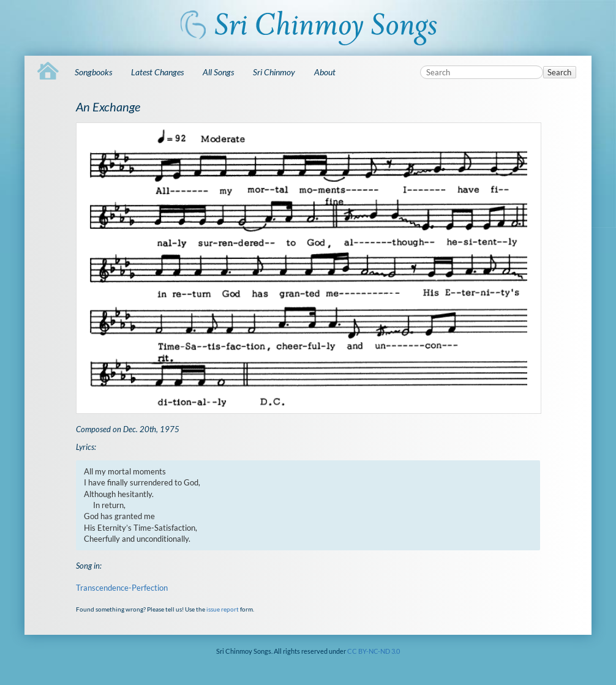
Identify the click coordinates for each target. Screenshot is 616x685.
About (325, 72)
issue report (223, 609)
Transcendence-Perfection (122, 588)
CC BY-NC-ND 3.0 (374, 651)
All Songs (218, 72)
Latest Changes (157, 72)
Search (559, 72)
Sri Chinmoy (274, 72)
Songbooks (93, 72)
